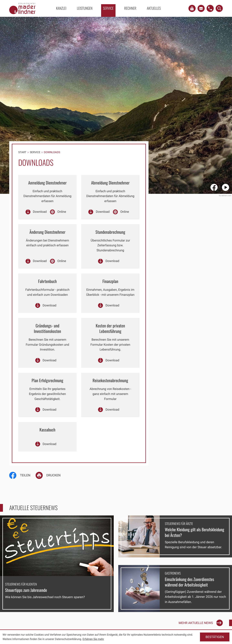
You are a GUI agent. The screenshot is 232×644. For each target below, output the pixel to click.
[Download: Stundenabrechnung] (109, 263)
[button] (192, 8)
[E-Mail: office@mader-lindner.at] (201, 8)
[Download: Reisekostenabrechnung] (109, 420)
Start (22, 152)
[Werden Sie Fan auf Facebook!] (215, 187)
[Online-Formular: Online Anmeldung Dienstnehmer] (58, 213)
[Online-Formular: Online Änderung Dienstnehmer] (58, 263)
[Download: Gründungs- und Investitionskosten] (46, 369)
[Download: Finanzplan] (109, 313)
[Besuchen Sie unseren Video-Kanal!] (227, 187)
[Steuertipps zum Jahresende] (57, 575)
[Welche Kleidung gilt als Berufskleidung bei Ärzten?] (175, 548)
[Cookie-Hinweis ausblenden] (215, 637)
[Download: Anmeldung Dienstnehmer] (36, 213)
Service (35, 152)
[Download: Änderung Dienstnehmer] (36, 263)
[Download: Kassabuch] (46, 455)
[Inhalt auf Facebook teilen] (22, 487)
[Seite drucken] (51, 487)
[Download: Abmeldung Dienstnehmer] (99, 213)
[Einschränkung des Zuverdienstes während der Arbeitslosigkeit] (175, 600)
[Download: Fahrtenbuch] (46, 313)
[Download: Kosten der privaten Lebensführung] (109, 369)
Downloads (52, 152)
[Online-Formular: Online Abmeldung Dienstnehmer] (121, 213)
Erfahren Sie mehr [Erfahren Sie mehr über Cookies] (93, 639)
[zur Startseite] (22, 8)
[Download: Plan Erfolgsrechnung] (46, 420)
